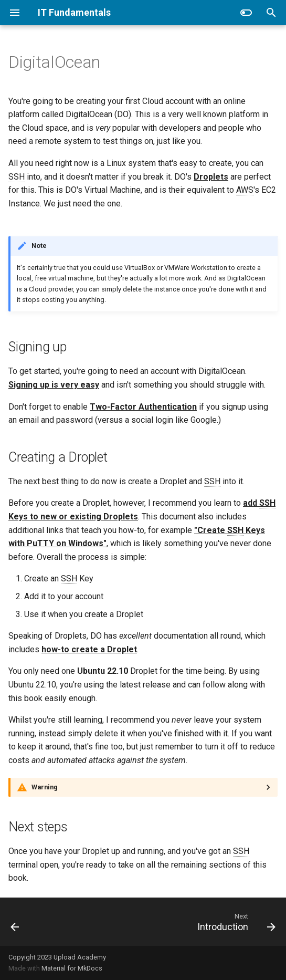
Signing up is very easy (54, 385)
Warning (45, 787)
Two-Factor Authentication (143, 407)
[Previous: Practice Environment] (15, 922)
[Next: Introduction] (235, 922)
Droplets (211, 177)
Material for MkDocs (72, 968)
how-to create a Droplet (89, 649)
